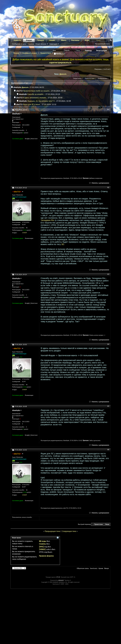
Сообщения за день (19, 44)
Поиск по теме (90, 78)
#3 (108, 274)
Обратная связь (83, 568)
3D (63, 244)
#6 (108, 450)
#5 (108, 406)
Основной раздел (30, 53)
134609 (24, 233)
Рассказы (75, 40)
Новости (17, 40)
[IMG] (41, 547)
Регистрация (102, 51)
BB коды (43, 541)
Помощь (89, 51)
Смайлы (43, 544)
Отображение (102, 78)
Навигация (53, 44)
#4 (108, 344)
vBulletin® (61, 580)
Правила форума (46, 556)
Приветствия (46, 53)
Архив (101, 568)
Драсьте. (63, 74)
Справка (31, 44)
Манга (64, 40)
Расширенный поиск (102, 44)
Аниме (52, 40)
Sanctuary (94, 568)
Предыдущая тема (52, 531)
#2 (108, 187)
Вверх (107, 524)
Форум (29, 40)
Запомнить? (59, 54)
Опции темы (77, 78)
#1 (108, 110)
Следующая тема (69, 531)
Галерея (40, 40)
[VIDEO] (42, 549)
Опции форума (41, 44)
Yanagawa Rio (47, 220)
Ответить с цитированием (99, 183)
